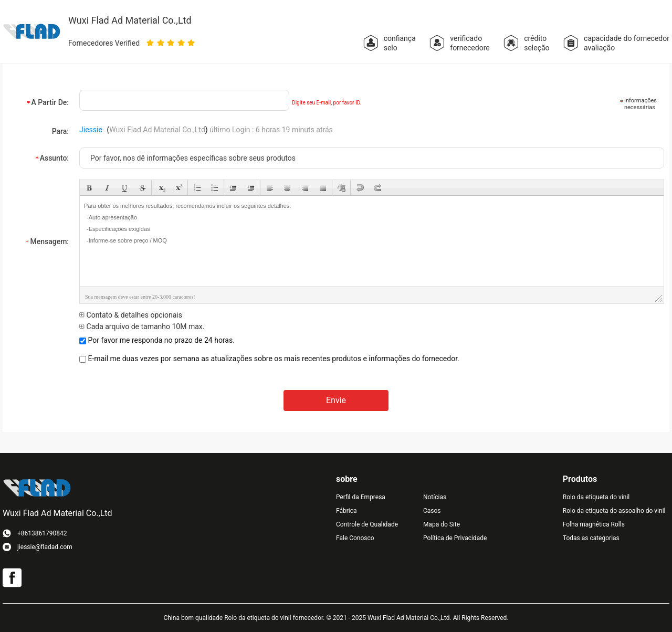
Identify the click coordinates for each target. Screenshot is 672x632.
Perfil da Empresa (361, 497)
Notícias (435, 497)
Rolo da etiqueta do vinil (596, 497)
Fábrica (346, 511)
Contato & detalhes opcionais (131, 315)
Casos (432, 511)
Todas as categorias (591, 538)
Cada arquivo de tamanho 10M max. (142, 326)
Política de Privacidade (455, 538)
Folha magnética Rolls (594, 524)
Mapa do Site (442, 524)
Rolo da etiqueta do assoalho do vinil (614, 511)
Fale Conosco (355, 538)
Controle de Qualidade (367, 524)
